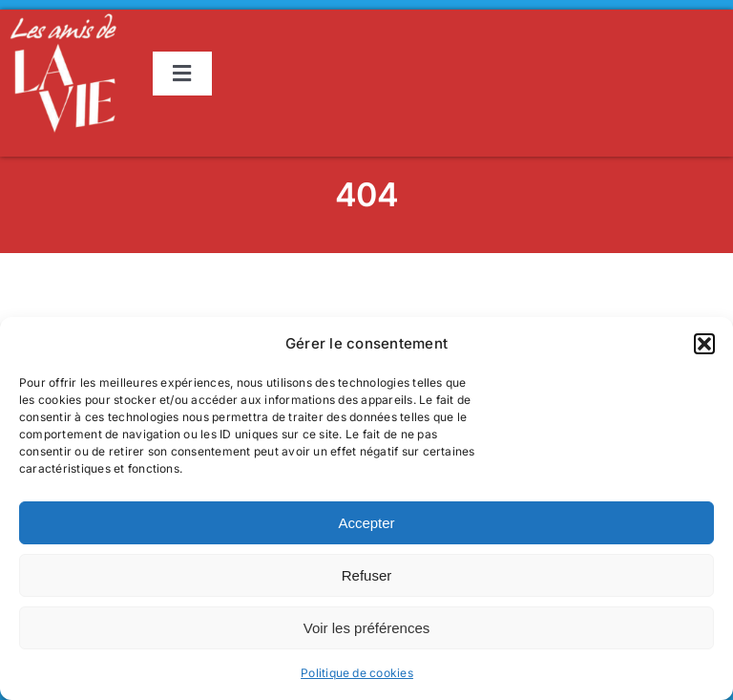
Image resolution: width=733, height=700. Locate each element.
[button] (704, 344)
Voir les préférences (367, 628)
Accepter (366, 523)
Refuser (367, 575)
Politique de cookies (357, 673)
